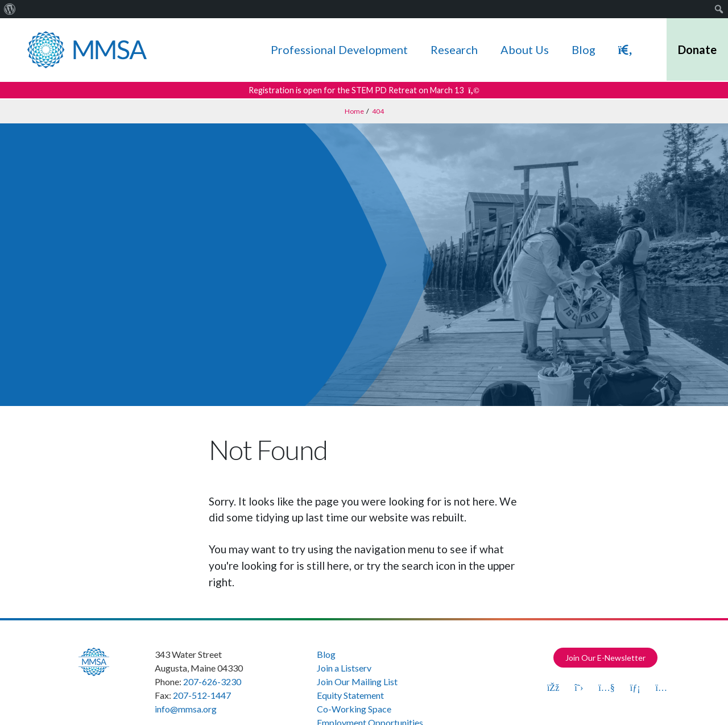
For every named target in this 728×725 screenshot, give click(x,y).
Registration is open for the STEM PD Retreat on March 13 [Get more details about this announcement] (364, 90)
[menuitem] (10, 9)
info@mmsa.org (186, 709)
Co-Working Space (354, 709)
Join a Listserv (344, 668)
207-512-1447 (202, 695)
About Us (525, 49)
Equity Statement (350, 695)
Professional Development (339, 49)
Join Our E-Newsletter (605, 658)
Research (454, 49)
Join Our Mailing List (357, 681)
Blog (584, 49)
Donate (697, 49)
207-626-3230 (212, 681)
